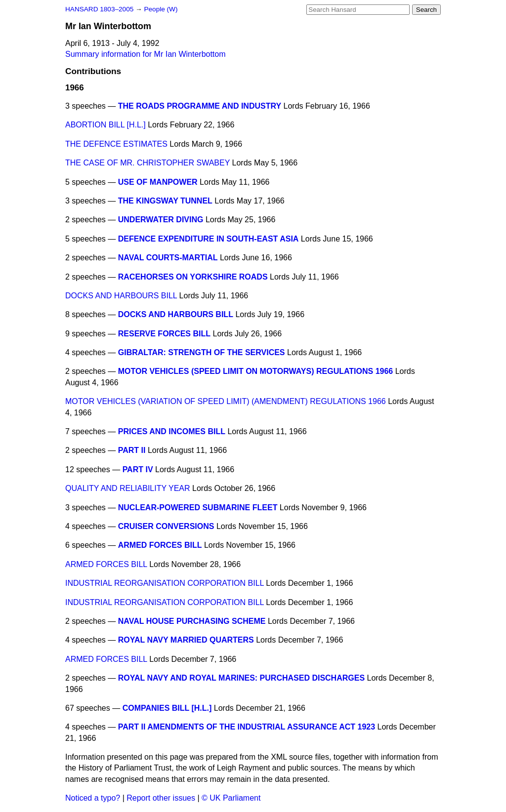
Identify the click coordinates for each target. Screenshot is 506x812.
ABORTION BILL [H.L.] (105, 125)
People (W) (161, 9)
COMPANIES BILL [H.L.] (167, 708)
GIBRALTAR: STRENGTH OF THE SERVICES (202, 352)
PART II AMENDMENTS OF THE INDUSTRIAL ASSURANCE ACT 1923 (247, 727)
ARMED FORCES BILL (160, 545)
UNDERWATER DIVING (161, 220)
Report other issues (161, 798)
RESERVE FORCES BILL (164, 334)
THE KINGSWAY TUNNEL (165, 201)
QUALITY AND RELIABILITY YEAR (128, 488)
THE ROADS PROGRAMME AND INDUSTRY (200, 106)
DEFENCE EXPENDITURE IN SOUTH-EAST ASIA (209, 239)
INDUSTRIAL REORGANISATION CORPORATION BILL (165, 583)
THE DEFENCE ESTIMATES (116, 144)
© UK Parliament (231, 798)
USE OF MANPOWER (158, 182)
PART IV (138, 469)
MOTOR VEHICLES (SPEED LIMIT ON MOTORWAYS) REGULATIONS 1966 (256, 371)
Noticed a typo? (93, 798)
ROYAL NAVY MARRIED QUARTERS (186, 640)
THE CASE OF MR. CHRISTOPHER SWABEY (148, 163)
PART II (132, 450)
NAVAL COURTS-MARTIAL (168, 258)
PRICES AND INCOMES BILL (172, 431)
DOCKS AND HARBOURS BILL (121, 296)
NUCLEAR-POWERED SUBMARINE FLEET (198, 507)
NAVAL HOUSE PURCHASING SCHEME (192, 621)
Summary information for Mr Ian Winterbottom (146, 54)
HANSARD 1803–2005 (99, 9)
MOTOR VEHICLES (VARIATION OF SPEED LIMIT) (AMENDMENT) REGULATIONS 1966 (226, 401)
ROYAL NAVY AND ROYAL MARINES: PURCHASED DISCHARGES (241, 678)
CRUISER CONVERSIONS (166, 526)
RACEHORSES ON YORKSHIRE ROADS (193, 277)
